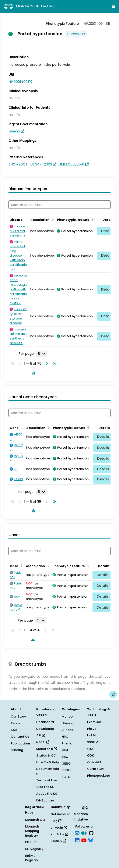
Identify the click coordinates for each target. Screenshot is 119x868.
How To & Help (48, 762)
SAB (14, 730)
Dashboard (45, 722)
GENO (66, 764)
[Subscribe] (77, 833)
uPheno (68, 730)
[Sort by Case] (21, 566)
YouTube (59, 834)
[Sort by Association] (52, 219)
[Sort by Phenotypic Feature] (92, 219)
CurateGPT (96, 769)
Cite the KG (45, 787)
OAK (90, 749)
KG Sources (45, 800)
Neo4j (43, 742)
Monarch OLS (35, 820)
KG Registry (34, 849)
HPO (65, 737)
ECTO (66, 777)
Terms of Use (47, 780)
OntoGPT (94, 762)
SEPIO (66, 770)
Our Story (18, 716)
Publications (21, 743)
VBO (65, 757)
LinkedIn (59, 828)
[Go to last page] (54, 364)
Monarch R (47, 749)
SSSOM (93, 742)
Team (15, 723)
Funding (17, 750)
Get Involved (60, 814)
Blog (56, 821)
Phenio (67, 743)
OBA (65, 750)
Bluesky (58, 841)
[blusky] (91, 840)
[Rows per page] (42, 354)
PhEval (92, 729)
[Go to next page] (46, 364)
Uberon (67, 723)
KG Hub (31, 842)
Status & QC (46, 755)
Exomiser (94, 722)
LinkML (92, 735)
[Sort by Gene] (21, 427)
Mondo (67, 716)
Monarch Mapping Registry (32, 831)
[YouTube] (84, 840)
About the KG (47, 794)
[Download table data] (33, 373)
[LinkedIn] (77, 840)
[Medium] (84, 833)
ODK (90, 755)
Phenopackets (99, 776)
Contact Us (20, 737)
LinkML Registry (31, 858)
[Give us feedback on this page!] (113, 694)
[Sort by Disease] (25, 219)
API (41, 735)
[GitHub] (91, 833)
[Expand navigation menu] (114, 6)
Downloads (45, 729)
